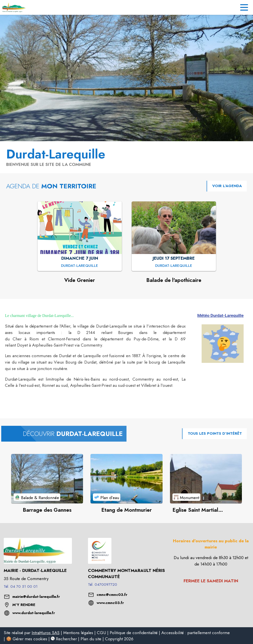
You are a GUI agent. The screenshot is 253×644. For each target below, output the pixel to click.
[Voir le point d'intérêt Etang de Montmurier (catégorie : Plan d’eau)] (126, 479)
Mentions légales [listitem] (78, 633)
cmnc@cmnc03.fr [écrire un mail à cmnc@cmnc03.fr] (112, 595)
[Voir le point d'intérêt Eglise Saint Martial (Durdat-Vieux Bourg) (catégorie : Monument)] (206, 479)
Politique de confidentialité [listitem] (134, 633)
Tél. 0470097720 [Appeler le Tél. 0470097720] (103, 585)
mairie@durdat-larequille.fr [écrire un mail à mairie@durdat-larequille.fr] (36, 597)
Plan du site (91, 639)
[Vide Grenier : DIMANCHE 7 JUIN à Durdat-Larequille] (80, 266)
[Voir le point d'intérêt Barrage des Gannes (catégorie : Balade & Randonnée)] (47, 479)
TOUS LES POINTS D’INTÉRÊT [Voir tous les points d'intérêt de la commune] (215, 433)
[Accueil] (15, 7)
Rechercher (64, 639)
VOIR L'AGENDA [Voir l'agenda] (227, 186)
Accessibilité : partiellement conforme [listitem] (196, 633)
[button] (223, 344)
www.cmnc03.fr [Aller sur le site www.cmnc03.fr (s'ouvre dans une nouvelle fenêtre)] (110, 603)
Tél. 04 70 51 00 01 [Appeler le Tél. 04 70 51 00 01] (21, 586)
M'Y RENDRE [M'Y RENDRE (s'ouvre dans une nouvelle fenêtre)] (24, 605)
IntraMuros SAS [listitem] (46, 633)
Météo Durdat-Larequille (221, 315)
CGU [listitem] (101, 633)
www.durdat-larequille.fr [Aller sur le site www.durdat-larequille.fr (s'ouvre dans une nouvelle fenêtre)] (34, 613)
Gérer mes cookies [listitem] (30, 639)
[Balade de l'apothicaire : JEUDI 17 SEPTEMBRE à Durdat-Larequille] (174, 266)
